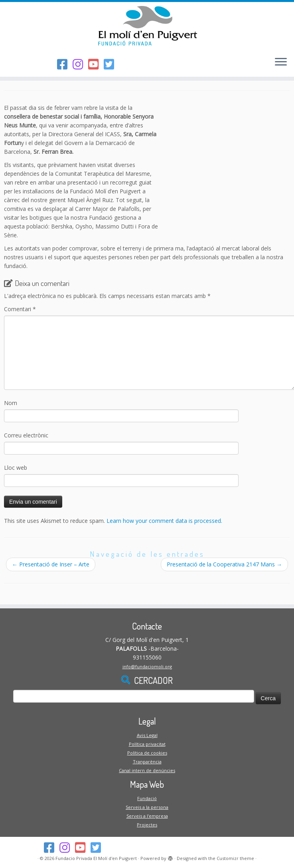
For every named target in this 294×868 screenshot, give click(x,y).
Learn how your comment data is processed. (164, 521)
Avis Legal (147, 735)
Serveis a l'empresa (147, 816)
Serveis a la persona (147, 807)
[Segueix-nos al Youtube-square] (96, 64)
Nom (11, 403)
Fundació (147, 798)
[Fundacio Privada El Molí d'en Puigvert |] (147, 26)
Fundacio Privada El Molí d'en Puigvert (96, 858)
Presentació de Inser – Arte (51, 564)
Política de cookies (147, 753)
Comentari (20, 309)
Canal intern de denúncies (147, 770)
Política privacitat (147, 744)
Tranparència (147, 762)
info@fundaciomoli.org (147, 666)
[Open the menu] (281, 62)
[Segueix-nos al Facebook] (65, 64)
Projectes (147, 825)
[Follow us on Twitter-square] (111, 64)
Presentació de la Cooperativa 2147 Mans (224, 564)
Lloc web (16, 468)
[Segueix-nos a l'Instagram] (80, 64)
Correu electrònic (26, 435)
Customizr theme (235, 858)
